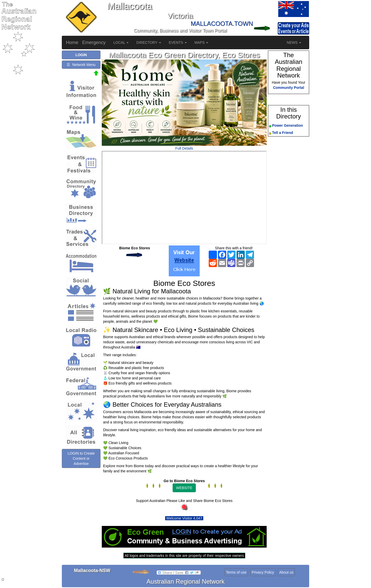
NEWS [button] (294, 42)
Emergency (94, 42)
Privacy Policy (263, 572)
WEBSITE (184, 488)
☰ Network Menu (81, 65)
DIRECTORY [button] (149, 42)
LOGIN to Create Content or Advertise (81, 458)
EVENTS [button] (178, 42)
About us (286, 572)
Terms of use (236, 572)
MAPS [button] (201, 42)
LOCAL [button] (121, 42)
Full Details (184, 148)
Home (72, 42)
